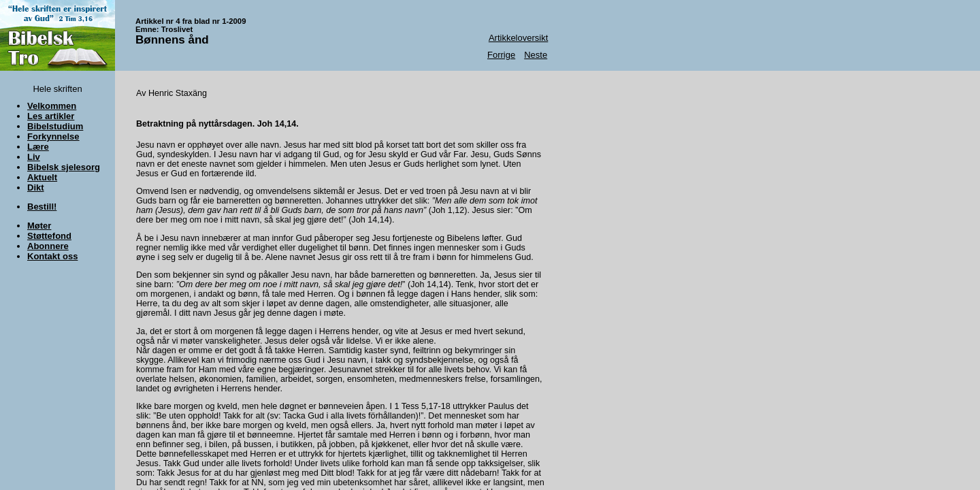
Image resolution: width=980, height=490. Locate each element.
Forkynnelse (53, 136)
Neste (536, 55)
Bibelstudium (55, 126)
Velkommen (52, 106)
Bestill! (42, 207)
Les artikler (51, 116)
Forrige (501, 55)
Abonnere (48, 246)
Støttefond (49, 236)
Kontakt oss (52, 256)
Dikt (36, 187)
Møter (39, 226)
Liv (34, 157)
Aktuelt (42, 177)
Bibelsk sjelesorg (64, 167)
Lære (38, 147)
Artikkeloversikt (518, 38)
